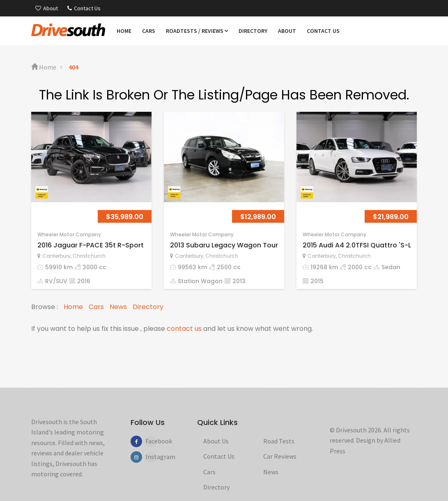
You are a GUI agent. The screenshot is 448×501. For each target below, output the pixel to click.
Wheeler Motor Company (69, 234)
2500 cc (229, 267)
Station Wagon (200, 281)
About (47, 8)
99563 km (192, 267)
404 (74, 67)
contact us (184, 329)
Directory (253, 31)
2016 (84, 281)
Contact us (323, 31)
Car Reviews (280, 456)
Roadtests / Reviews (197, 31)
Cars (149, 31)
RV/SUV (56, 281)
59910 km (59, 267)
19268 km (324, 267)
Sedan (391, 267)
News (118, 307)
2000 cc (360, 267)
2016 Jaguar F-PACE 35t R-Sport (91, 245)
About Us (216, 441)
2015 (317, 281)
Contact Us (84, 8)
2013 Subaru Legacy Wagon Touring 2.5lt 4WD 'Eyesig (258, 245)
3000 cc (94, 267)
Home (124, 31)
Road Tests (279, 441)
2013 (239, 281)
